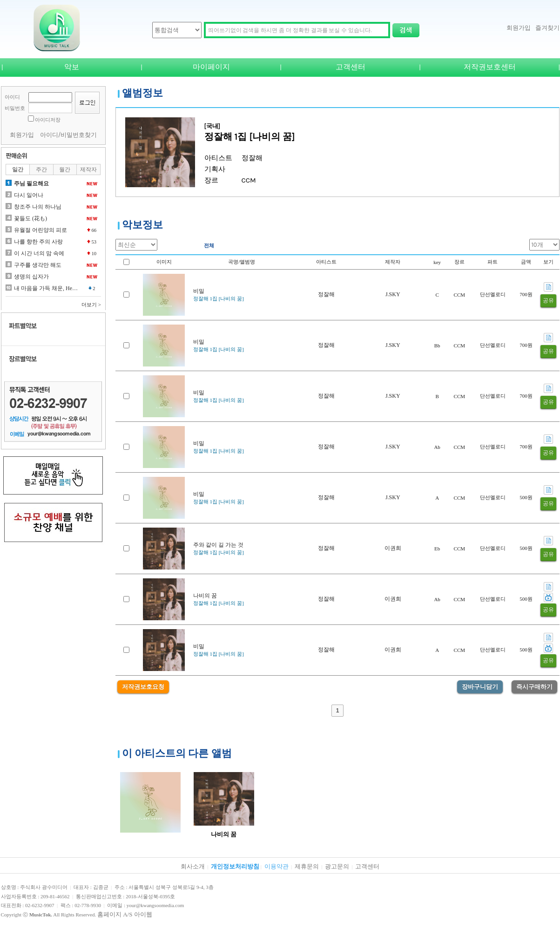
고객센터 (351, 67)
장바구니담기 (480, 687)
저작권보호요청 (143, 687)
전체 (209, 245)
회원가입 (519, 28)
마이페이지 (211, 67)
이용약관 (277, 866)
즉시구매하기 (534, 687)
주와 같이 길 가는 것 (218, 545)
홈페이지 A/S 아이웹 (125, 914)
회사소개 (193, 866)
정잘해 (326, 294)
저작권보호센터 (490, 67)
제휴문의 (307, 866)
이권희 (393, 548)
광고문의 (337, 866)
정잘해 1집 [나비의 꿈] (219, 298)
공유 (548, 300)
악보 (72, 67)
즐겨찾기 (547, 28)
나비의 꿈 (205, 596)
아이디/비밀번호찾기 (69, 135)
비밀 (199, 291)
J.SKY (393, 294)
